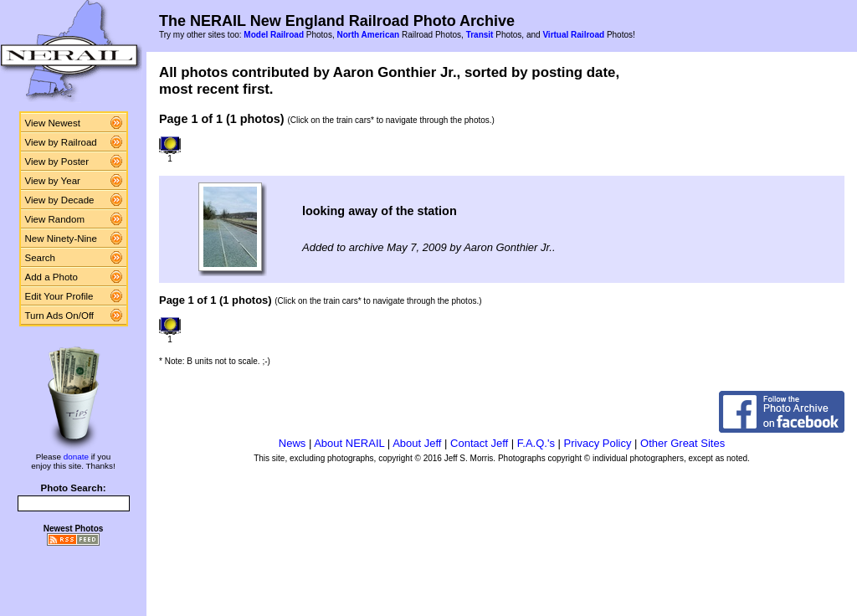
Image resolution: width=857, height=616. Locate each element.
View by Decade (60, 200)
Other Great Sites (683, 443)
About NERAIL (349, 443)
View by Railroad (61, 142)
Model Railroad (274, 35)
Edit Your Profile (59, 296)
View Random (55, 219)
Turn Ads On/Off (60, 316)
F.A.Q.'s (536, 443)
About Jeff (417, 443)
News (293, 443)
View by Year (53, 181)
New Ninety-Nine (61, 239)
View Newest (53, 123)
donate (76, 457)
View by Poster (57, 162)
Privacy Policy (598, 443)
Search (41, 258)
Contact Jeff (479, 443)
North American (368, 35)
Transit (480, 35)
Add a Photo (51, 277)
